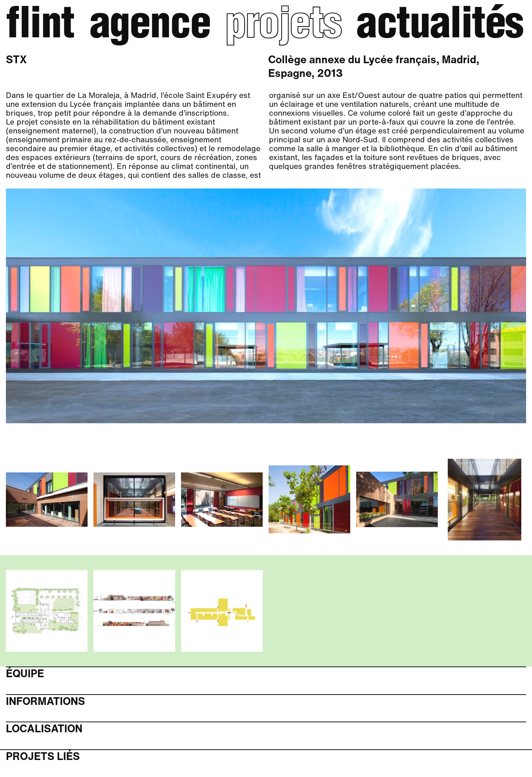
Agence (150, 27)
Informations (45, 701)
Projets (283, 27)
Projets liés (43, 756)
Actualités (440, 27)
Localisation (44, 729)
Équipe (25, 674)
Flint (40, 27)
